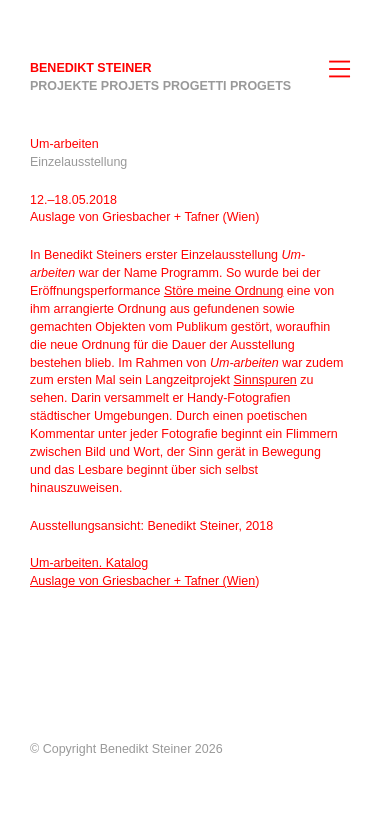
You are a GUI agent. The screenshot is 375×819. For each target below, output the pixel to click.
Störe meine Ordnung (224, 291)
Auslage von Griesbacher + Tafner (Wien (142, 581)
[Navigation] (345, 70)
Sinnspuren (265, 380)
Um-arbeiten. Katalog (89, 563)
